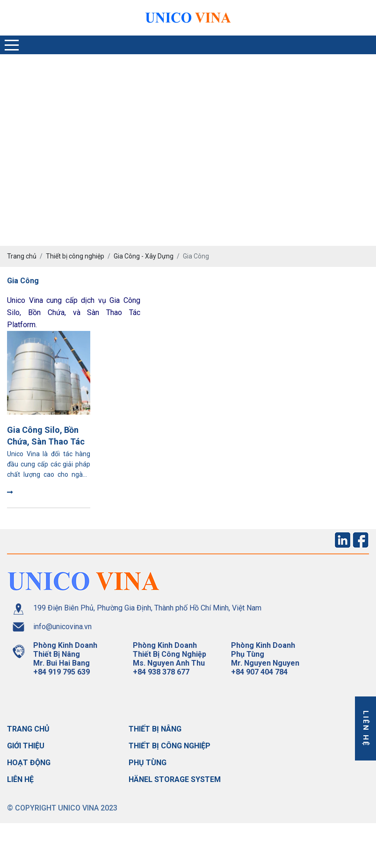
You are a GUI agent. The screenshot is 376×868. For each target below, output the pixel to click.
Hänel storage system (175, 779)
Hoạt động (29, 763)
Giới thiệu (26, 746)
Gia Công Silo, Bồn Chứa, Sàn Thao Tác (46, 436)
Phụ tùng (148, 763)
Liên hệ (20, 779)
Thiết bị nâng (155, 729)
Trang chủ (28, 729)
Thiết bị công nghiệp (170, 746)
